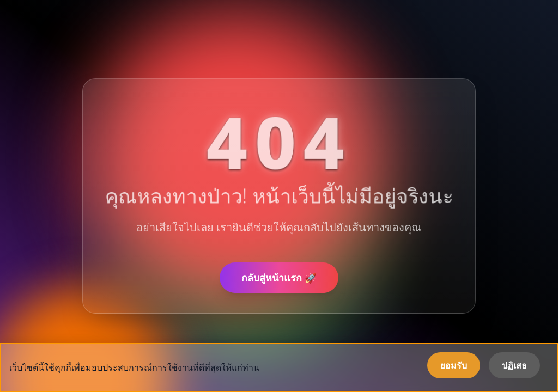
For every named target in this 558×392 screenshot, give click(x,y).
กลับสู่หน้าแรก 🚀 (279, 278)
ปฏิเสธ (514, 365)
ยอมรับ (454, 365)
